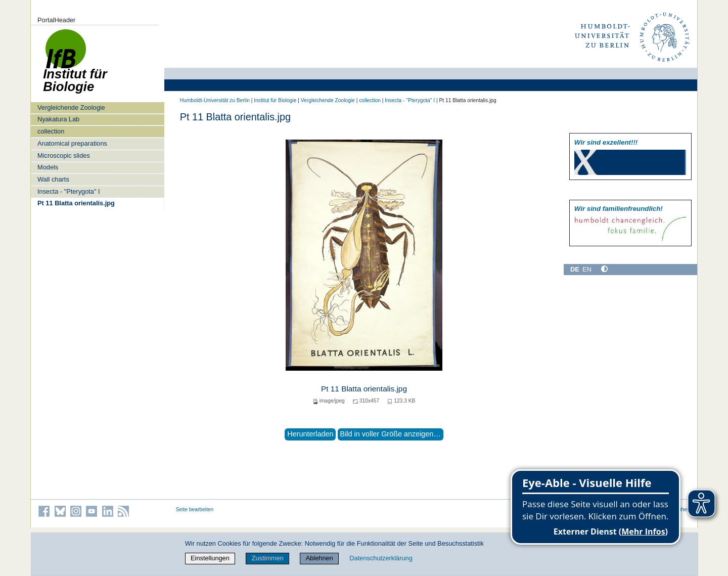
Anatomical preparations (72, 143)
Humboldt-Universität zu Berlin (215, 100)
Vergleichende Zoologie (71, 107)
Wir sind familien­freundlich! (619, 209)
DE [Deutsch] (575, 269)
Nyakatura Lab (58, 119)
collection (51, 131)
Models (48, 167)
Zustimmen (268, 558)
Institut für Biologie (275, 100)
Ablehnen (320, 558)
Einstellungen (210, 558)
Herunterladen (310, 434)
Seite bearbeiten (195, 509)
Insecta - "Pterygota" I (69, 191)
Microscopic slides (64, 156)
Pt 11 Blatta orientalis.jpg (76, 203)
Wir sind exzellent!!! (606, 142)
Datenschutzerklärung (381, 558)
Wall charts (53, 179)
